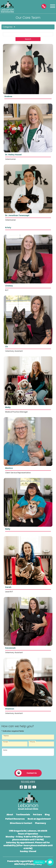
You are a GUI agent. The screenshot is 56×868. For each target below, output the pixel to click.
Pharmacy (41, 823)
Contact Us (26, 773)
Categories (10, 27)
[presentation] (28, 762)
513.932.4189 (28, 782)
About (10, 815)
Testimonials (23, 815)
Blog (47, 815)
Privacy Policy (34, 864)
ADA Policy (20, 864)
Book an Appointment (39, 819)
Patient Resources (15, 819)
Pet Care (37, 815)
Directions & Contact (21, 823)
